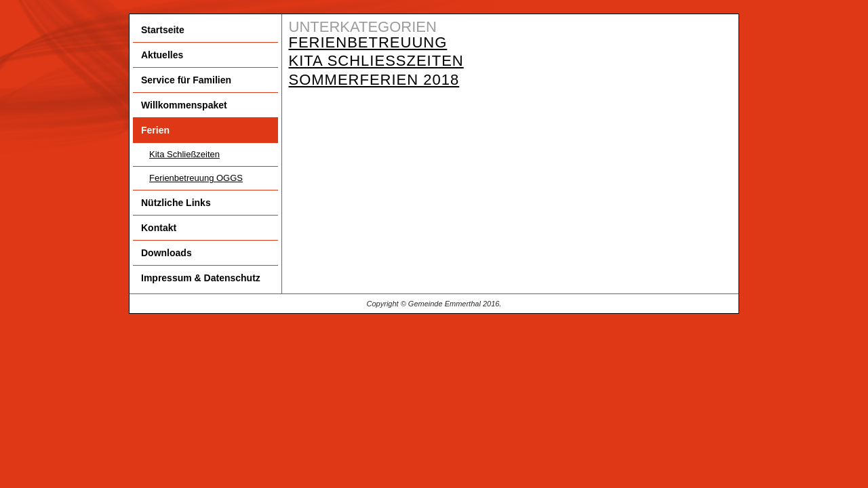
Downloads (166, 253)
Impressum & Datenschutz (201, 278)
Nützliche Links (176, 203)
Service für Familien (186, 80)
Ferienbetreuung (368, 42)
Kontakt (159, 228)
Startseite (163, 30)
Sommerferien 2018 (374, 80)
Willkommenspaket (184, 105)
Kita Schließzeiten (184, 154)
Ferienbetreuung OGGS (196, 178)
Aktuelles (162, 55)
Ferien (155, 130)
